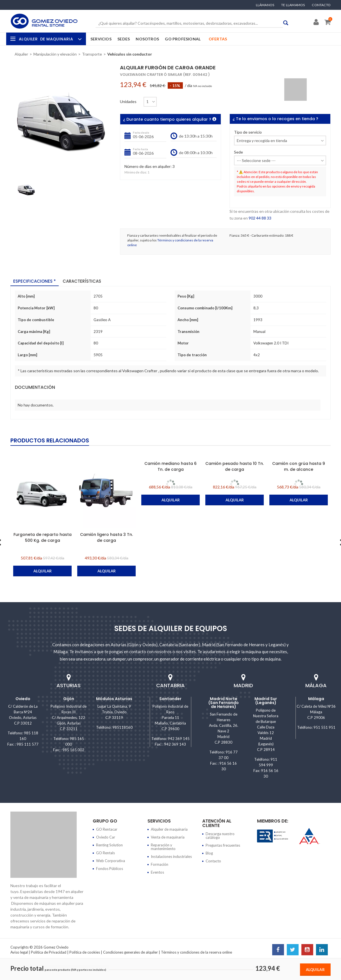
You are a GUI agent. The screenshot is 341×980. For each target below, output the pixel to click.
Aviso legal (19, 952)
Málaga (316, 699)
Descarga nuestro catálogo (220, 836)
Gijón (69, 699)
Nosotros (147, 39)
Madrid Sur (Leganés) (266, 701)
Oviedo (23, 699)
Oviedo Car (106, 837)
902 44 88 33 (260, 218)
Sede (238, 152)
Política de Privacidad (49, 952)
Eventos (157, 872)
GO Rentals (105, 853)
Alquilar (315, 970)
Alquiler (50, 39)
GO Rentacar (107, 829)
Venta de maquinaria (168, 837)
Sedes (124, 39)
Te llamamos (293, 5)
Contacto (321, 5)
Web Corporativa (111, 861)
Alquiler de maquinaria (169, 829)
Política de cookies (85, 952)
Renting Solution (109, 845)
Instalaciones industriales (171, 856)
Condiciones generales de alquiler (130, 952)
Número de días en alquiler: (148, 167)
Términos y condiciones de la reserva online (196, 952)
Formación (160, 864)
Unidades (128, 102)
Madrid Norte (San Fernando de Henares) (224, 703)
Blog (209, 853)
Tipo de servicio (248, 132)
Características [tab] (82, 281)
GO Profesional (183, 39)
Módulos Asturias (114, 699)
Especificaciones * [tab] (35, 281)
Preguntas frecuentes (223, 845)
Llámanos (265, 5)
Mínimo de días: (136, 172)
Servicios (101, 39)
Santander (170, 699)
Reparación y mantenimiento (163, 847)
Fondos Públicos (110, 869)
